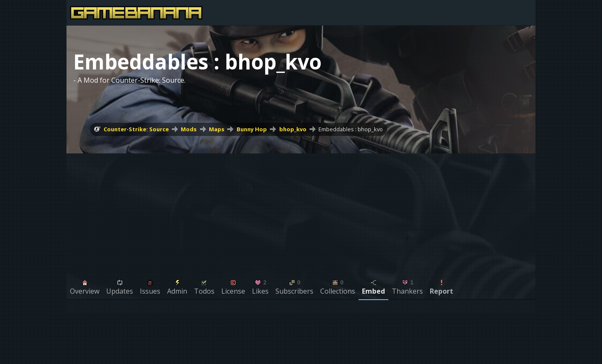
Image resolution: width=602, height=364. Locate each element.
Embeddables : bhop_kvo (351, 129)
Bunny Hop (252, 129)
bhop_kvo (293, 129)
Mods (189, 129)
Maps (217, 129)
